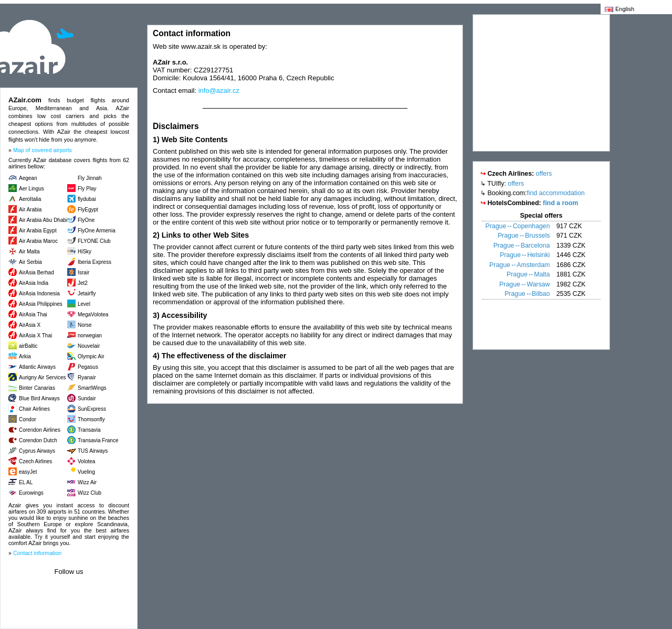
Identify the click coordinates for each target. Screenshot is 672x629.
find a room (560, 203)
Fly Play (87, 189)
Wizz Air (87, 482)
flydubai (87, 199)
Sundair (87, 398)
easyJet (28, 472)
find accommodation (555, 193)
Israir (83, 273)
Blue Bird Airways (39, 398)
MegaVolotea (93, 314)
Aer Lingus (31, 189)
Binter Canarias (37, 388)
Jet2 (83, 283)
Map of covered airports (43, 150)
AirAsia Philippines (41, 304)
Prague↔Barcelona (522, 246)
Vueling (86, 472)
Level (84, 304)
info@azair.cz (219, 90)
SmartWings (92, 388)
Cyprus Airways (37, 451)
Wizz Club (90, 493)
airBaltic (28, 346)
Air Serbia (30, 262)
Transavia (89, 430)
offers (544, 174)
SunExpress (92, 409)
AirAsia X (30, 325)
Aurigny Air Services (42, 377)
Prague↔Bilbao (527, 294)
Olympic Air (91, 356)
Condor (28, 419)
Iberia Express (94, 262)
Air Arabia (30, 210)
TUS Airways (93, 451)
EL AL (26, 482)
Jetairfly (87, 294)
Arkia (25, 356)
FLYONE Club (94, 241)
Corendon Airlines (40, 430)
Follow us (69, 572)
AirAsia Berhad (36, 273)
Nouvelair (89, 346)
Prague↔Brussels (524, 236)
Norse (85, 325)
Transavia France (98, 440)
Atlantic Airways (37, 367)
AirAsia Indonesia (39, 294)
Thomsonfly (91, 419)
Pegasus (88, 367)
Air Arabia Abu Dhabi (43, 220)
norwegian (90, 335)
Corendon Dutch (38, 440)
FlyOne (86, 220)
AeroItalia (30, 199)
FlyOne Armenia (97, 231)
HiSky (85, 252)
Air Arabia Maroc (38, 241)
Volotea (86, 461)
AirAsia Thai (33, 314)
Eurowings (31, 493)
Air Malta (29, 252)
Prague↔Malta (528, 274)
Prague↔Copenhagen (518, 226)
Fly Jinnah (90, 178)
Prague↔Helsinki (525, 255)
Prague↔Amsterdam (519, 265)
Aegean (28, 178)
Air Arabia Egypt (38, 231)
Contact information (37, 553)
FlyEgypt (88, 210)
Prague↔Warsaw (524, 284)
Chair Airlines (34, 409)
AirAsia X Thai (35, 335)
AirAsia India (34, 283)
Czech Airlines (35, 461)
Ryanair (87, 377)
